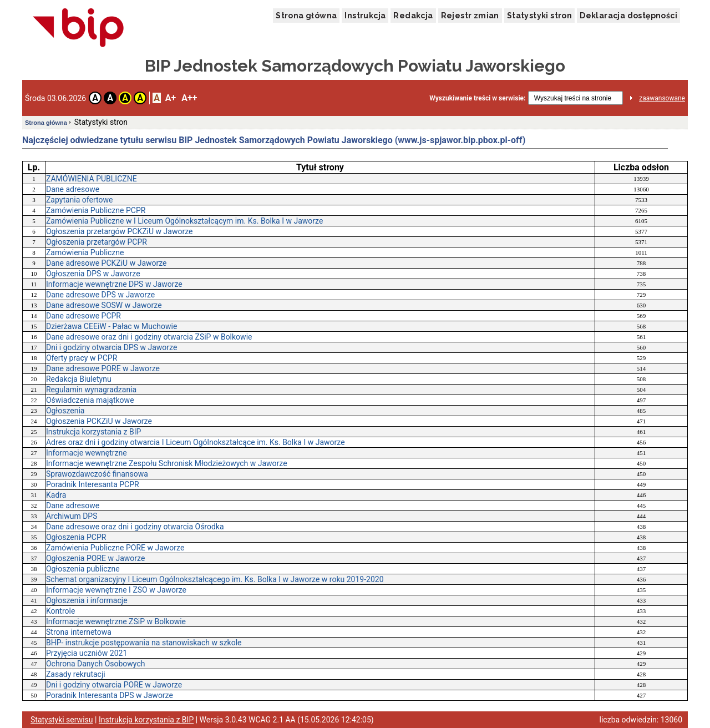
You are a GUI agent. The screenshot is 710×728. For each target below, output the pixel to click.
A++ (189, 98)
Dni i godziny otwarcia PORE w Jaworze (114, 685)
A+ (171, 98)
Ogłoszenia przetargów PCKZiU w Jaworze (119, 231)
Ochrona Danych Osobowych (95, 664)
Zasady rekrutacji (76, 674)
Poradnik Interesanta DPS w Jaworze (110, 695)
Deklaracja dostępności (628, 16)
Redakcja (413, 16)
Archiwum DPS (72, 516)
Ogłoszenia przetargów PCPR (97, 242)
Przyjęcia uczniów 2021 (87, 653)
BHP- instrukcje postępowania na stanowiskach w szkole (144, 643)
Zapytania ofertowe (79, 200)
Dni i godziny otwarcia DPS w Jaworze (111, 347)
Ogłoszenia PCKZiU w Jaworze (99, 421)
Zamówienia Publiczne (85, 252)
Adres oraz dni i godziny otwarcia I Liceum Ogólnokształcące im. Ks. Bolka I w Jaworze (196, 442)
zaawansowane (662, 98)
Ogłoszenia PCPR (76, 537)
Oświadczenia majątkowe (90, 400)
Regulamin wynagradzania (91, 390)
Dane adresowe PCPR (83, 316)
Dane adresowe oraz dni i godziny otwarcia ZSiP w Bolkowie (149, 337)
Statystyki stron (539, 16)
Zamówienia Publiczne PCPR (96, 210)
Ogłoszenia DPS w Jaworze (93, 274)
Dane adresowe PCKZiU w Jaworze (106, 263)
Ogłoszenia (65, 411)
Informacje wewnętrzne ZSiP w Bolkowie (116, 621)
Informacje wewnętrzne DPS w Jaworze (114, 284)
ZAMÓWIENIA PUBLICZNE (92, 179)
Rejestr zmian (470, 16)
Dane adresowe (73, 189)
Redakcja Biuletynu (79, 379)
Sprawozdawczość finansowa (97, 474)
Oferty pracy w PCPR (82, 358)
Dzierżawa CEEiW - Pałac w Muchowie (111, 326)
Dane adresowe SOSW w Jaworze (104, 305)
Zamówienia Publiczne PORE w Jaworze (115, 548)
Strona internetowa (79, 632)
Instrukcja (365, 16)
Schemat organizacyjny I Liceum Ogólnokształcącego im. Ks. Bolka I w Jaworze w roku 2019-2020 (215, 579)
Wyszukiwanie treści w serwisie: (477, 98)
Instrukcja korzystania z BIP (93, 432)
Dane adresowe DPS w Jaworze (100, 295)
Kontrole (60, 611)
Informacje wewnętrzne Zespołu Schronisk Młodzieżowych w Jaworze (167, 463)
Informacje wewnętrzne (87, 453)
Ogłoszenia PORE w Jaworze (95, 558)
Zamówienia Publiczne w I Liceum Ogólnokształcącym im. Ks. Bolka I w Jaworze (184, 221)
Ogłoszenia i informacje (87, 600)
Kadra (56, 495)
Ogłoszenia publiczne (83, 569)
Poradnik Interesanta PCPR (93, 484)
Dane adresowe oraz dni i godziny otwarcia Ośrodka (135, 527)
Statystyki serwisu (62, 720)
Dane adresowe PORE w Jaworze (103, 368)
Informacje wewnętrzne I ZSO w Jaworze (116, 590)
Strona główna (306, 16)
